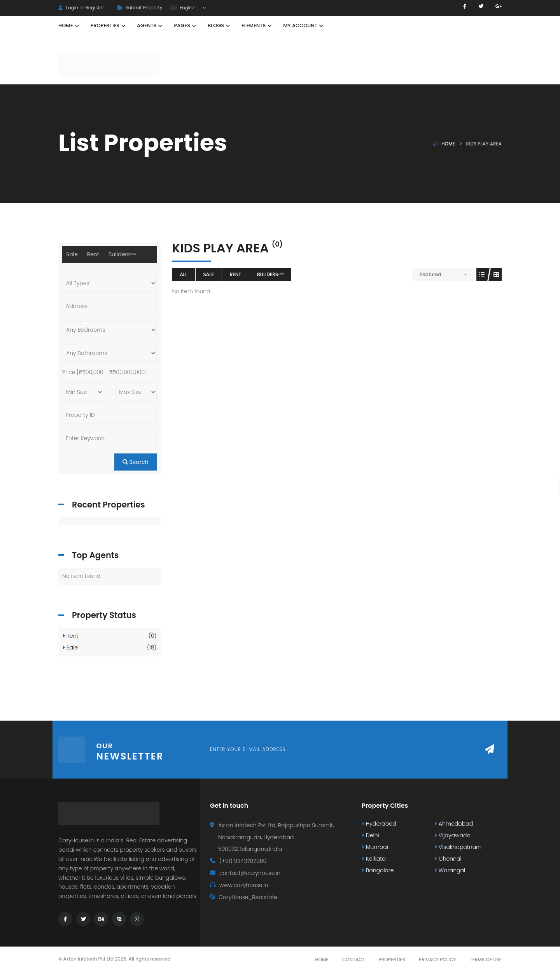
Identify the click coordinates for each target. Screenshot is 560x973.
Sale (209, 274)
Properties (392, 960)
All (184, 274)
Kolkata (374, 859)
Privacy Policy (437, 960)
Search (136, 462)
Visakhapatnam (458, 847)
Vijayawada (452, 835)
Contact (354, 960)
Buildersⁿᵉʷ (270, 274)
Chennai (448, 859)
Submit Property (140, 8)
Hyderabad (379, 824)
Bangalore (378, 870)
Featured (430, 274)
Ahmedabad (454, 824)
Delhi (370, 835)
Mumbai (375, 847)
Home (448, 144)
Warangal (450, 870)
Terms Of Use (486, 960)
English (183, 8)
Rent (235, 274)
